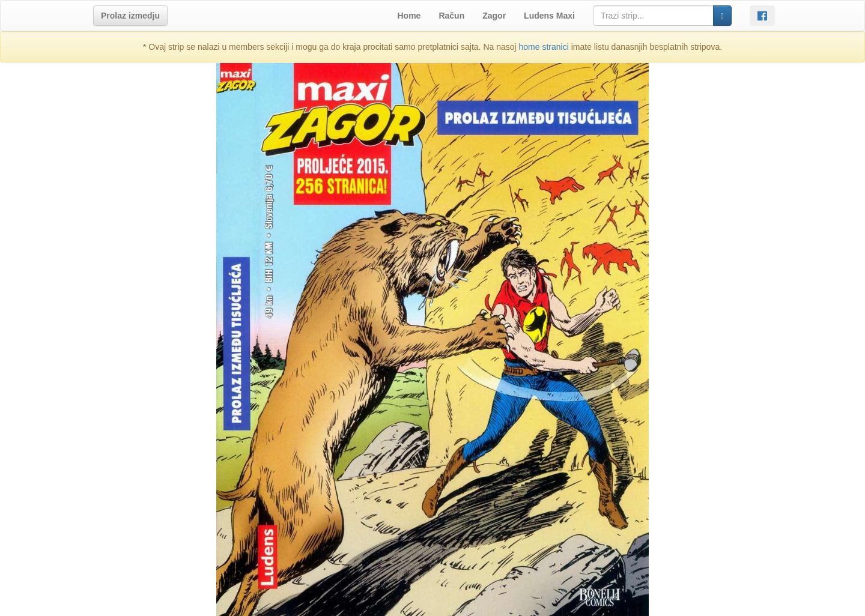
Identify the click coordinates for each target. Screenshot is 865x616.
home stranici (544, 47)
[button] (130, 16)
